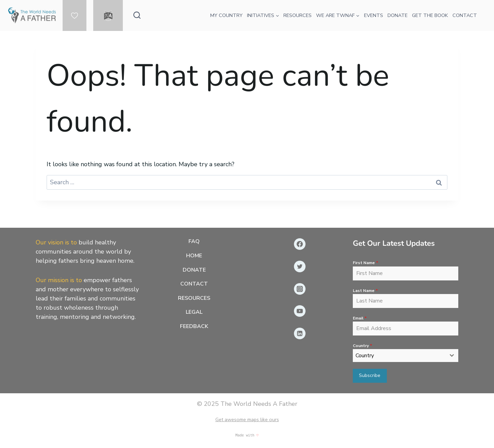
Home (194, 256)
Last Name (365, 291)
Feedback (194, 326)
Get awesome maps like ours (247, 419)
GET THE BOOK (430, 15)
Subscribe (370, 376)
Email (360, 318)
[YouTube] (300, 311)
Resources (194, 298)
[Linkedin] (300, 334)
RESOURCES (298, 15)
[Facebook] (300, 244)
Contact (194, 284)
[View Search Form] (137, 15)
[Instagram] (300, 289)
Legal (194, 312)
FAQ (194, 242)
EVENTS (374, 15)
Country (363, 346)
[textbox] (399, 356)
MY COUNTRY (226, 15)
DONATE (398, 15)
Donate (194, 270)
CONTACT (465, 15)
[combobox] (406, 356)
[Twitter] (300, 266)
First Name (366, 263)
